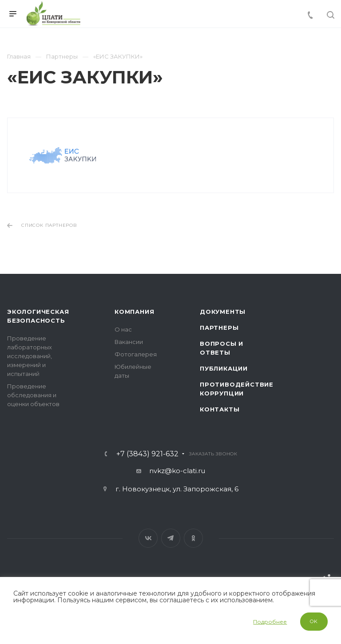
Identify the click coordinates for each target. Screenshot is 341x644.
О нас (123, 329)
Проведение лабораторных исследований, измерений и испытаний (30, 356)
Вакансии (129, 342)
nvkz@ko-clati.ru (177, 471)
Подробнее (270, 622)
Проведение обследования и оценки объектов (33, 395)
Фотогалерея (136, 354)
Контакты (220, 409)
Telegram (171, 538)
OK (314, 621)
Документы (223, 312)
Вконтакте (148, 538)
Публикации (224, 368)
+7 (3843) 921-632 (147, 454)
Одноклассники (193, 538)
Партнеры (219, 328)
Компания (134, 312)
